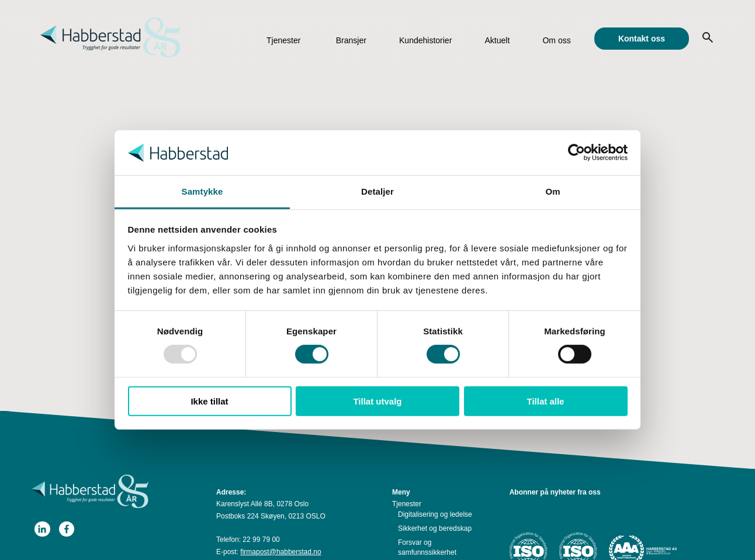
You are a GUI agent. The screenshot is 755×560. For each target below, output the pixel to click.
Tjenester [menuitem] (407, 504)
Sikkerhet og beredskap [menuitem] (435, 528)
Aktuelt (497, 40)
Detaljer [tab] (377, 191)
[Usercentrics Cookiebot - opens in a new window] (576, 153)
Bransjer (351, 40)
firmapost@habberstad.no (280, 552)
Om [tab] (553, 191)
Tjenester (283, 40)
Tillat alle (546, 401)
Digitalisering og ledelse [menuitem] (435, 514)
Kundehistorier (425, 40)
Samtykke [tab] (202, 191)
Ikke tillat (209, 401)
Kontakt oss (642, 39)
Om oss (556, 40)
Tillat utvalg (377, 401)
